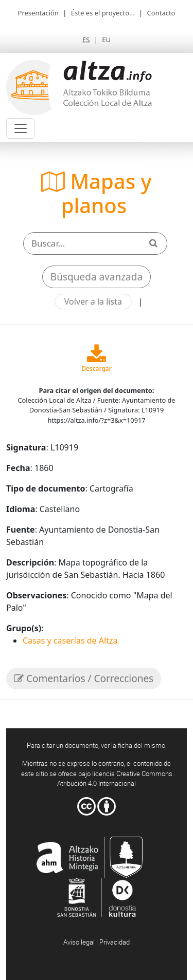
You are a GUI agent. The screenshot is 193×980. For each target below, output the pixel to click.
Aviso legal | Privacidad (97, 942)
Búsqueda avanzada (97, 277)
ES (86, 40)
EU (106, 40)
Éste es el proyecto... (103, 13)
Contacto (161, 13)
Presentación (38, 13)
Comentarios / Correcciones (84, 679)
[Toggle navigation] (21, 128)
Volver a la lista (93, 301)
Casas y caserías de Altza (70, 640)
